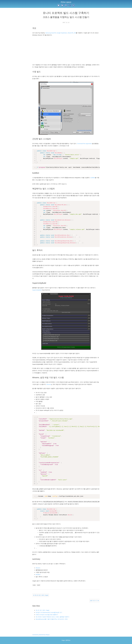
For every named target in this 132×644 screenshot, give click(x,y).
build (38, 585)
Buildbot (38, 574)
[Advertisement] (66, 50)
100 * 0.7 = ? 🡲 (94, 601)
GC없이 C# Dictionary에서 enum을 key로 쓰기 (49, 612)
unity (34, 585)
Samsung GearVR (51, 33)
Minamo (49, 384)
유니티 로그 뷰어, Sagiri (43, 610)
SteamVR (70, 33)
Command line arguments (84, 144)
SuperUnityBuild (37, 290)
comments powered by (41, 635)
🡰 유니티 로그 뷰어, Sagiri (41, 595)
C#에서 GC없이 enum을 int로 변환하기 (47, 615)
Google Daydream (62, 33)
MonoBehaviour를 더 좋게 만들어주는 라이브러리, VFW (52, 619)
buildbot (93, 178)
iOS (75, 33)
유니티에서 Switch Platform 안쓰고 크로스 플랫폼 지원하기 (53, 617)
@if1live (68, 640)
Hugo (63, 640)
